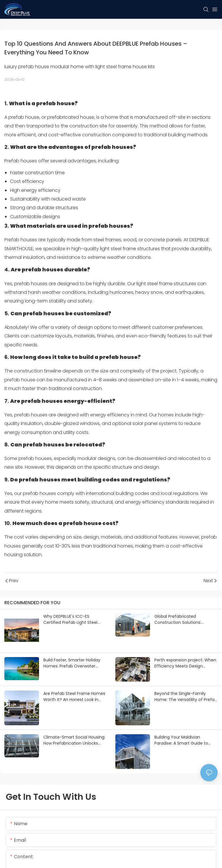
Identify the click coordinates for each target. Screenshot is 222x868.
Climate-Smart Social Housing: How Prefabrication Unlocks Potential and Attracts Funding (74, 740)
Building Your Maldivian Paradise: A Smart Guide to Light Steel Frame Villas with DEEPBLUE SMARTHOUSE (182, 740)
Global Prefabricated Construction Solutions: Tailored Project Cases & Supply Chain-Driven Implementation (179, 620)
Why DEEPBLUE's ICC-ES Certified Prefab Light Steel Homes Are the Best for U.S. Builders (71, 620)
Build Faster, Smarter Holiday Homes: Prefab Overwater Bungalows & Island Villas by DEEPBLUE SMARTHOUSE (72, 663)
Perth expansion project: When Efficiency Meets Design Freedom (185, 663)
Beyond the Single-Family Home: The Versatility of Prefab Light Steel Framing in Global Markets (186, 697)
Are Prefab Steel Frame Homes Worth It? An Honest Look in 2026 (74, 697)
